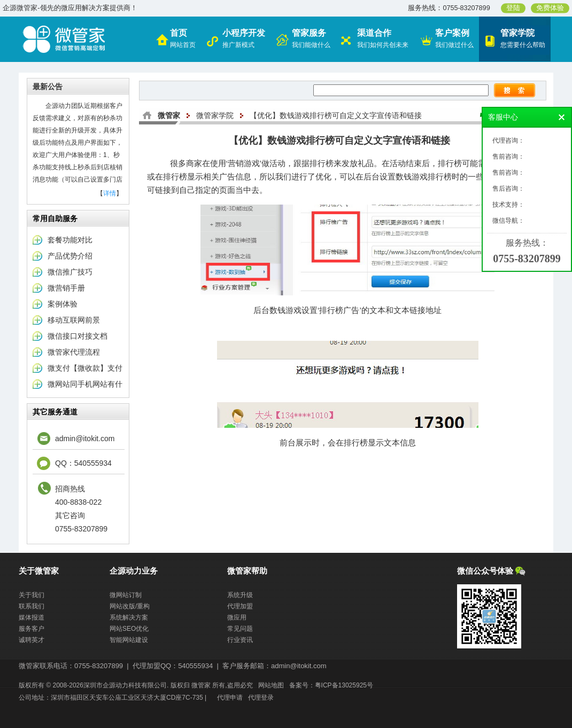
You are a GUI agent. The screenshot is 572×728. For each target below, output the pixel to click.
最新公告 (48, 87)
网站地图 (271, 685)
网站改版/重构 (130, 606)
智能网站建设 (129, 640)
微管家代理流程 (74, 352)
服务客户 (32, 629)
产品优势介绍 (70, 256)
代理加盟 (240, 606)
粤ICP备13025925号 (344, 685)
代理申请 (230, 698)
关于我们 (32, 595)
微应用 (237, 617)
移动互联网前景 (74, 320)
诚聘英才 (32, 640)
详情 (110, 193)
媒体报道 (32, 617)
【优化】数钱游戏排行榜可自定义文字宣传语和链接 (336, 115)
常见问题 (240, 629)
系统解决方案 (129, 617)
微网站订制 (126, 595)
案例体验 (63, 304)
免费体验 (550, 8)
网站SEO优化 (129, 629)
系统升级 (240, 595)
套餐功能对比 (70, 240)
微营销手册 (66, 288)
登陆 (513, 8)
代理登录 (261, 698)
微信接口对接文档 (78, 336)
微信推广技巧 (70, 272)
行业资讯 (240, 640)
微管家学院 (215, 115)
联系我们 (32, 606)
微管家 (169, 115)
